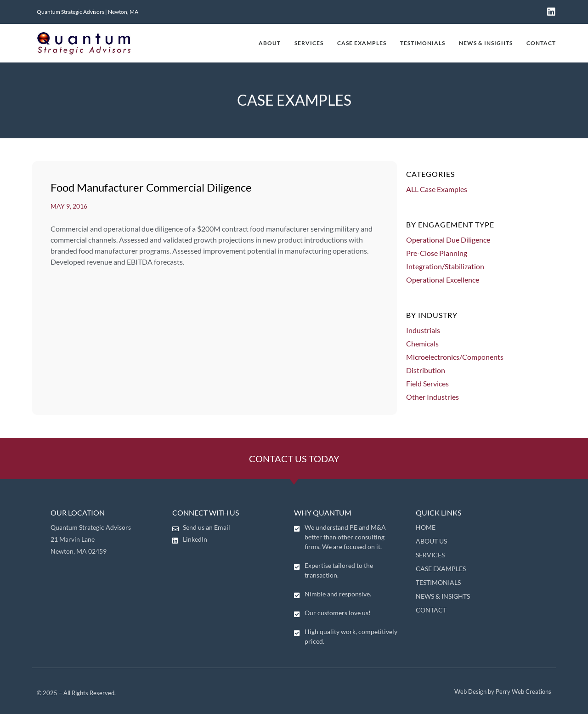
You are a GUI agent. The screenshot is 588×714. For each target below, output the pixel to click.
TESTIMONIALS (423, 43)
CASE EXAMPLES (362, 43)
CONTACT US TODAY (294, 459)
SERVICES (309, 43)
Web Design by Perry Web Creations (503, 691)
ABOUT (270, 43)
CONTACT (541, 43)
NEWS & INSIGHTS (486, 43)
